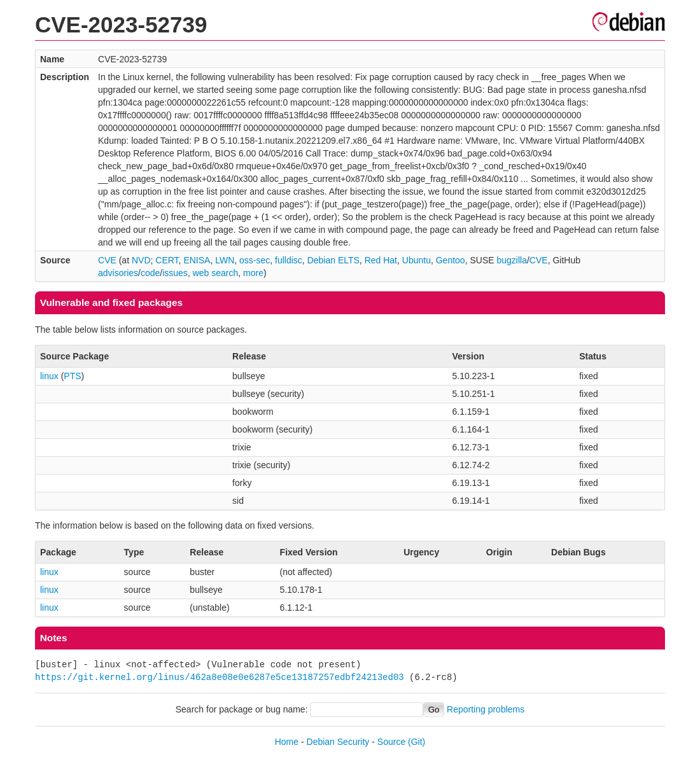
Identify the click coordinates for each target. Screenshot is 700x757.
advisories (118, 273)
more (253, 273)
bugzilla (511, 260)
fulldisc (289, 260)
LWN (225, 260)
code (150, 273)
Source (391, 742)
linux (49, 376)
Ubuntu (416, 260)
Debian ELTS (333, 260)
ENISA (197, 260)
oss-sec (255, 260)
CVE (107, 260)
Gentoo (451, 260)
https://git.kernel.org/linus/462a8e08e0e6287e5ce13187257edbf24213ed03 (220, 677)
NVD (141, 260)
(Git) (416, 742)
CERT (167, 260)
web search (216, 273)
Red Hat (381, 260)
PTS (72, 376)
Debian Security (338, 742)
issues (175, 273)
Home (287, 742)
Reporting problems (486, 709)
